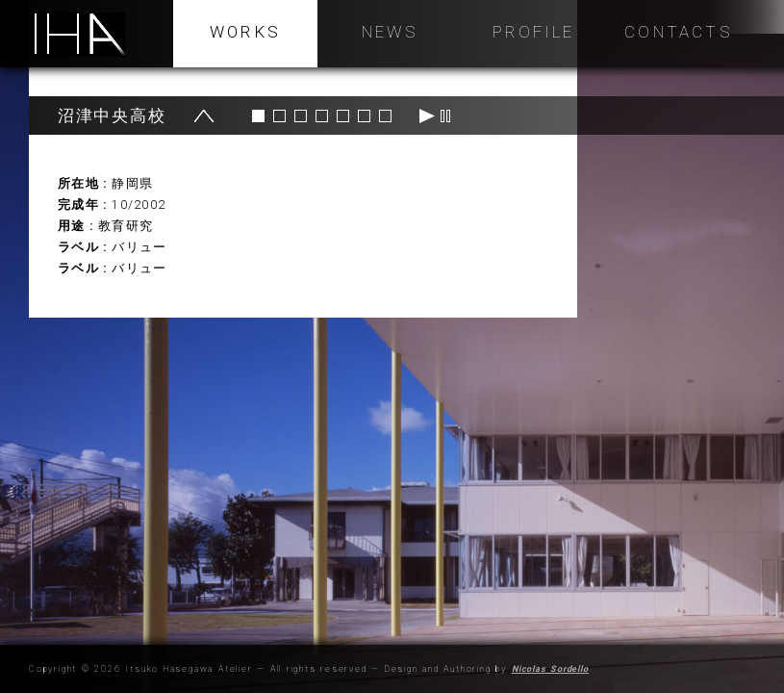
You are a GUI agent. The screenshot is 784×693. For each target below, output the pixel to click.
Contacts (678, 32)
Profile (533, 32)
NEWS (390, 32)
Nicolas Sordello (550, 669)
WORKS (245, 32)
